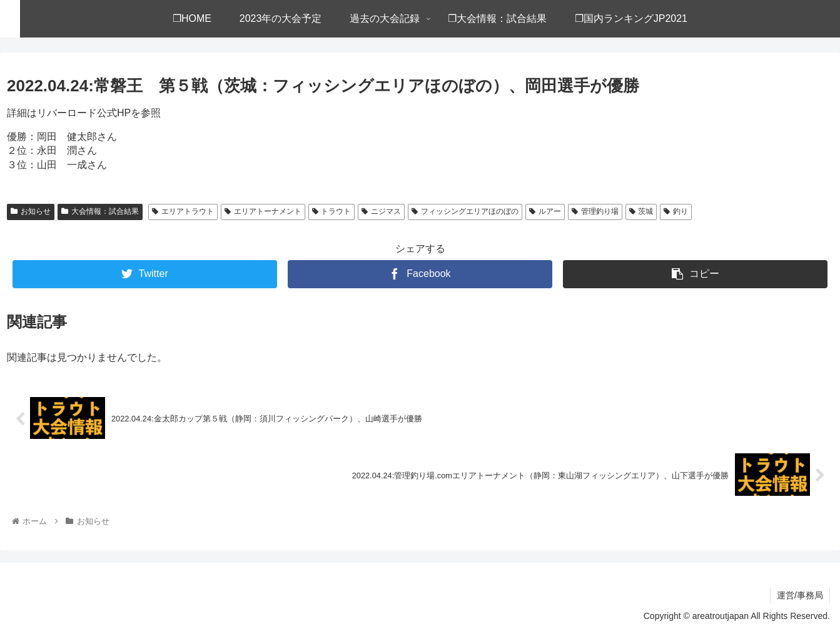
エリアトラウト (183, 211)
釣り (676, 211)
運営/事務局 (800, 595)
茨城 (641, 211)
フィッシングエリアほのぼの (465, 211)
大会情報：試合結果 (100, 211)
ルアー (545, 211)
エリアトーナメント (263, 211)
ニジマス (381, 211)
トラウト (332, 211)
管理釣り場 (595, 211)
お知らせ (31, 211)
